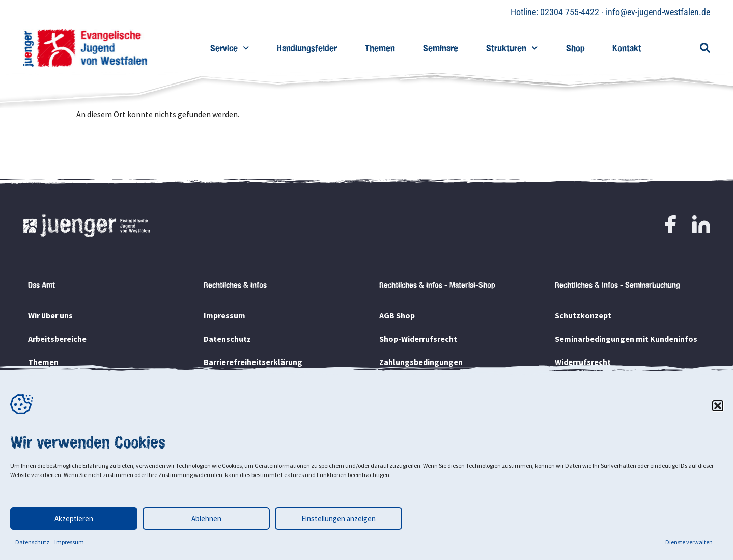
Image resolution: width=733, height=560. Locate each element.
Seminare (441, 48)
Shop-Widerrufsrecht (418, 339)
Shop (575, 48)
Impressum (69, 542)
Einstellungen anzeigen (339, 519)
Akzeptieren (74, 519)
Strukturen (512, 48)
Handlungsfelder (307, 48)
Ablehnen (206, 519)
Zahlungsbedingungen (421, 362)
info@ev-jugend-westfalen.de (658, 12)
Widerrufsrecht (583, 362)
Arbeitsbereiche (57, 339)
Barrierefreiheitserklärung (253, 362)
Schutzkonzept (583, 315)
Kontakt (627, 48)
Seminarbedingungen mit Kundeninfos (626, 339)
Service (230, 48)
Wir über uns (50, 315)
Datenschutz (32, 542)
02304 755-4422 (570, 12)
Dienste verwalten (689, 542)
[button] (718, 406)
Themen (380, 48)
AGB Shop (397, 315)
